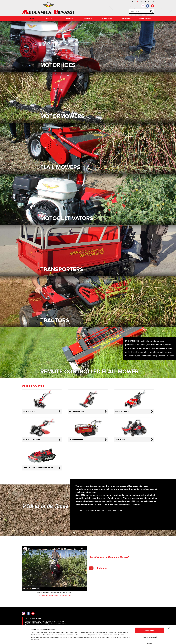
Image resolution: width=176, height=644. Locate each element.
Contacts (126, 18)
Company (50, 18)
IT (133, 1)
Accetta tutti (150, 624)
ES (145, 1)
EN (137, 1)
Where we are (145, 18)
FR (141, 1)
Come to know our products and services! (99, 511)
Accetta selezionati (150, 631)
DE (149, 1)
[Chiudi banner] (169, 622)
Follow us (102, 568)
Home (31, 18)
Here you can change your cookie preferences (55, 595)
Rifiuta (150, 637)
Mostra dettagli (111, 640)
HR (153, 1)
